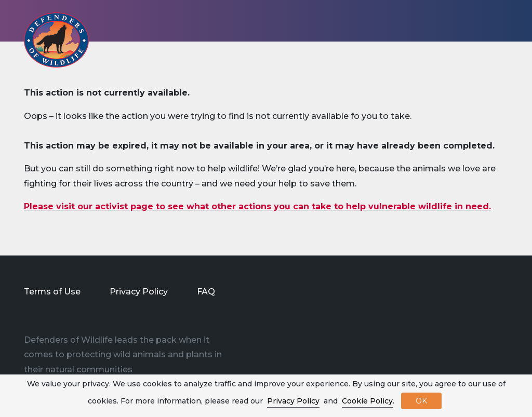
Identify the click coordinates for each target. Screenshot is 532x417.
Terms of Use (52, 292)
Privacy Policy (139, 292)
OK (421, 401)
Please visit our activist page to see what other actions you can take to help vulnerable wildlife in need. (257, 206)
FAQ (206, 292)
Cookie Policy (367, 401)
